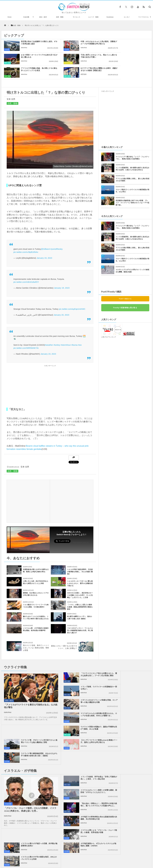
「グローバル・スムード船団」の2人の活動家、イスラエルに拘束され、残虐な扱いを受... (25, 757)
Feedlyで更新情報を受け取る (125, 294)
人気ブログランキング (109, 324)
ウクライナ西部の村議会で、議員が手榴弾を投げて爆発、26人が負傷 (83, 689)
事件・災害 (105, 49)
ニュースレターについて (100, 856)
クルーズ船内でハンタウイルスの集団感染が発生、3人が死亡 (132, 177)
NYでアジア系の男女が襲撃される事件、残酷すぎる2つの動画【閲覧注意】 (131, 57)
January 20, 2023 (61, 301)
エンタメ (127, 17)
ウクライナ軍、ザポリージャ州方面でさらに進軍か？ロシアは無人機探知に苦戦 (131, 689)
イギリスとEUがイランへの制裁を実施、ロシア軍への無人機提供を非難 (83, 676)
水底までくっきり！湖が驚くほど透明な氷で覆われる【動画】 (32, 806)
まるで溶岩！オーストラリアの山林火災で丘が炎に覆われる (131, 43)
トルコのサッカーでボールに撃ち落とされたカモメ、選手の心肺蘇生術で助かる (80, 570)
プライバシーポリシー (65, 856)
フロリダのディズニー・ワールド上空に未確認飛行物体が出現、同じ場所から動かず (80, 617)
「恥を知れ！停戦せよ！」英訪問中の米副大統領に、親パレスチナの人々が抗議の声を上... (83, 739)
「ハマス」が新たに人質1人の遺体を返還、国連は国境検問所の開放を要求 (80, 594)
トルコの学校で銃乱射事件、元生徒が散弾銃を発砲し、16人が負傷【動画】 (80, 558)
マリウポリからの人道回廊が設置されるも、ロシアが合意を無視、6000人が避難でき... (131, 676)
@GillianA (45, 236)
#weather (49, 332)
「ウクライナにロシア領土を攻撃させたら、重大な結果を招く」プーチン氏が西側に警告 (83, 662)
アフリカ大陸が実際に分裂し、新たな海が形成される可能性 (132, 166)
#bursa (74, 332)
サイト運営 (49, 856)
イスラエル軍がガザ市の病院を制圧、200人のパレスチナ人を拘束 (131, 764)
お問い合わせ (82, 856)
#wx (80, 332)
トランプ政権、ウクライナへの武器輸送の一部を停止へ (131, 661)
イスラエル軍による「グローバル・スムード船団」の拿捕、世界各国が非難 (83, 752)
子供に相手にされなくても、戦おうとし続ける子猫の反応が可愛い (34, 56)
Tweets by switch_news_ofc (76, 791)
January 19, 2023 (44, 245)
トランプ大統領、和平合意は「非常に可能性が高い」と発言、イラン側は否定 (83, 726)
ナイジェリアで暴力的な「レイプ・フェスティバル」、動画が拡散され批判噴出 (132, 144)
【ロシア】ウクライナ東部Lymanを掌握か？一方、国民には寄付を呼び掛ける (82, 702)
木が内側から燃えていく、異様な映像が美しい (32, 839)
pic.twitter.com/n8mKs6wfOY (26, 269)
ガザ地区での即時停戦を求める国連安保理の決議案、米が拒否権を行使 (131, 739)
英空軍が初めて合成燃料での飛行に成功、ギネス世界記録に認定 (34, 43)
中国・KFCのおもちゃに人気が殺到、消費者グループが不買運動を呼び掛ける (83, 44)
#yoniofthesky (56, 236)
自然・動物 (60, 17)
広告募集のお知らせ (120, 856)
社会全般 (26, 17)
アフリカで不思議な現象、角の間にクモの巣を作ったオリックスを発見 (83, 57)
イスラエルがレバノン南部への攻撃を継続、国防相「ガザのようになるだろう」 (131, 726)
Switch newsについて (33, 856)
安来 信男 (11, 86)
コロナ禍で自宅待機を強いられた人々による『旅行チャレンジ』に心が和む (32, 795)
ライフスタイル (143, 17)
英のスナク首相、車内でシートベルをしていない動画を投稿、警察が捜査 (36, 634)
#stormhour (66, 332)
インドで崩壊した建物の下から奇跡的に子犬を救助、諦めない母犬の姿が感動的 (32, 817)
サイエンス (76, 17)
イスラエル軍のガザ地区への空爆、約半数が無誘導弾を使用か (130, 751)
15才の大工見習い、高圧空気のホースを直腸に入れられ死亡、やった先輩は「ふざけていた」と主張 (80, 582)
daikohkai (24, 48)
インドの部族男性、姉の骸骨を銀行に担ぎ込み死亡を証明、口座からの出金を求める (132, 155)
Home (10, 17)
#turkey (57, 332)
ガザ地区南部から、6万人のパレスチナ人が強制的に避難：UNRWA (82, 766)
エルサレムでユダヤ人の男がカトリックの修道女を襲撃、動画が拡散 (132, 257)
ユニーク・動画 (93, 17)
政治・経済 (43, 17)
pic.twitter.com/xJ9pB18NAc (26, 239)
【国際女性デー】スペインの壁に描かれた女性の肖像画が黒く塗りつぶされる (32, 828)
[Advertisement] (50, 373)
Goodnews (110, 17)
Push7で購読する (125, 285)
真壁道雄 (121, 63)
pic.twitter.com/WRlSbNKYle (26, 335)
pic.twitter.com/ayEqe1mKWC (72, 296)
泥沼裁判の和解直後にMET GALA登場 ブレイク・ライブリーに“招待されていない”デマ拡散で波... (132, 189)
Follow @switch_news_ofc (81, 529)
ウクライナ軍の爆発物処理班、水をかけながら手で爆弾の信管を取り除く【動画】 (131, 702)
